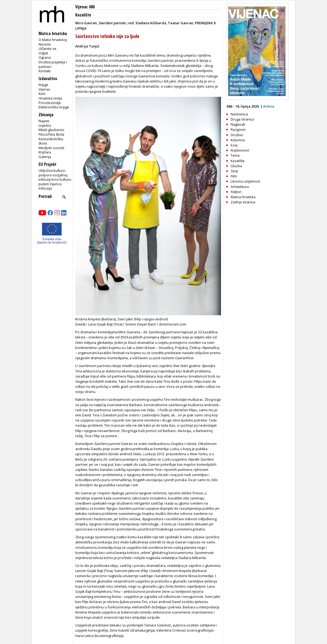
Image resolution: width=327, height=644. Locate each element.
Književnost (240, 150)
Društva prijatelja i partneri (53, 64)
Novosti (45, 44)
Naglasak (238, 124)
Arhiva (269, 106)
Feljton (236, 192)
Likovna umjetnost (245, 181)
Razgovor (238, 129)
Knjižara (45, 152)
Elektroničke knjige (54, 107)
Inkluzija (45, 188)
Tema (235, 155)
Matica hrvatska (243, 197)
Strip (234, 171)
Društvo (237, 135)
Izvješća (45, 125)
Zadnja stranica (243, 202)
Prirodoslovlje (50, 103)
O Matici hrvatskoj (53, 40)
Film (234, 176)
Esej (234, 145)
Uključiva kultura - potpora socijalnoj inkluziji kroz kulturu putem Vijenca (55, 177)
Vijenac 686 (85, 7)
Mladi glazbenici (51, 130)
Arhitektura (240, 187)
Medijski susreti (51, 148)
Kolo (42, 94)
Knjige (43, 85)
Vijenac (44, 89)
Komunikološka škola (51, 141)
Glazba (236, 166)
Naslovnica (239, 114)
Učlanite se (47, 49)
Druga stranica (242, 119)
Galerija (45, 157)
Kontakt (45, 71)
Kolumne (238, 140)
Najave (44, 121)
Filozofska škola (51, 134)
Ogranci (45, 57)
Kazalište (83, 15)
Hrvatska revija (50, 98)
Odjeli (43, 53)
